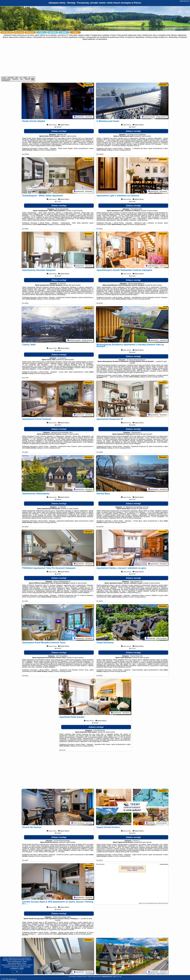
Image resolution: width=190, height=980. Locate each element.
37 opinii (70, 434)
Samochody (53, 32)
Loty (41, 32)
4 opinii (68, 136)
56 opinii (153, 285)
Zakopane (89, 85)
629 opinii (143, 842)
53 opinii (164, 361)
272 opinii (69, 509)
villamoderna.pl (184, 1)
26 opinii (75, 658)
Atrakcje (64, 32)
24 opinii (149, 211)
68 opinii (144, 434)
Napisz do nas (117, 976)
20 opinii (139, 509)
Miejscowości (30, 32)
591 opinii (106, 732)
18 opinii (74, 211)
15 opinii (78, 583)
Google (5, 960)
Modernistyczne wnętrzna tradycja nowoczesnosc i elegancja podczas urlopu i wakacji (132, 869)
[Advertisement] (95, 58)
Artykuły (75, 32)
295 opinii (72, 285)
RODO (22, 968)
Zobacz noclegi (59, 131)
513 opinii (65, 360)
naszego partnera (51, 150)
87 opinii (67, 842)
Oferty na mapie (19, 32)
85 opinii (143, 136)
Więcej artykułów (100, 864)
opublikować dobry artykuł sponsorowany (158, 903)
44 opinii (151, 583)
